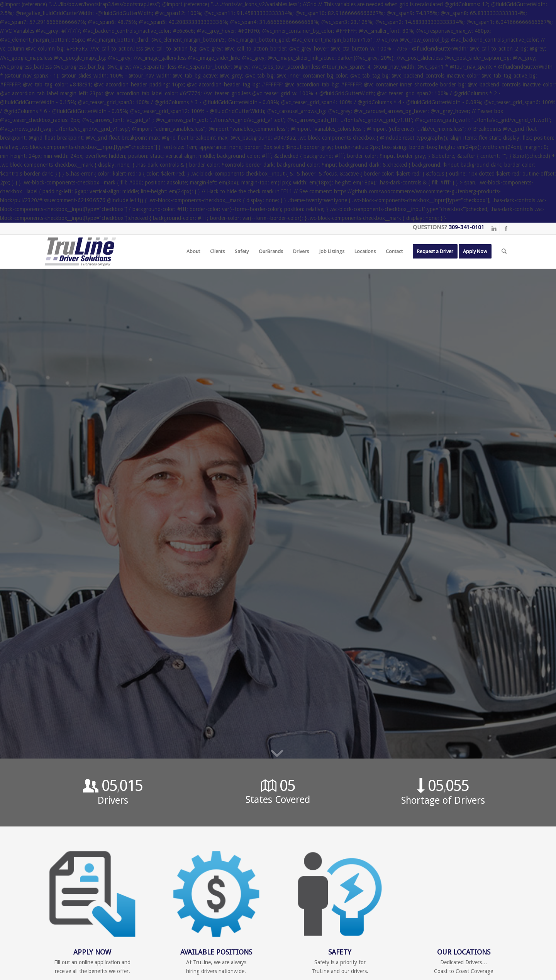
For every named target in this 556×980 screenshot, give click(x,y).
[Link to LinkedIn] (494, 228)
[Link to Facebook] (506, 228)
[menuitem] (193, 252)
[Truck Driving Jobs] (80, 252)
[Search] (504, 252)
